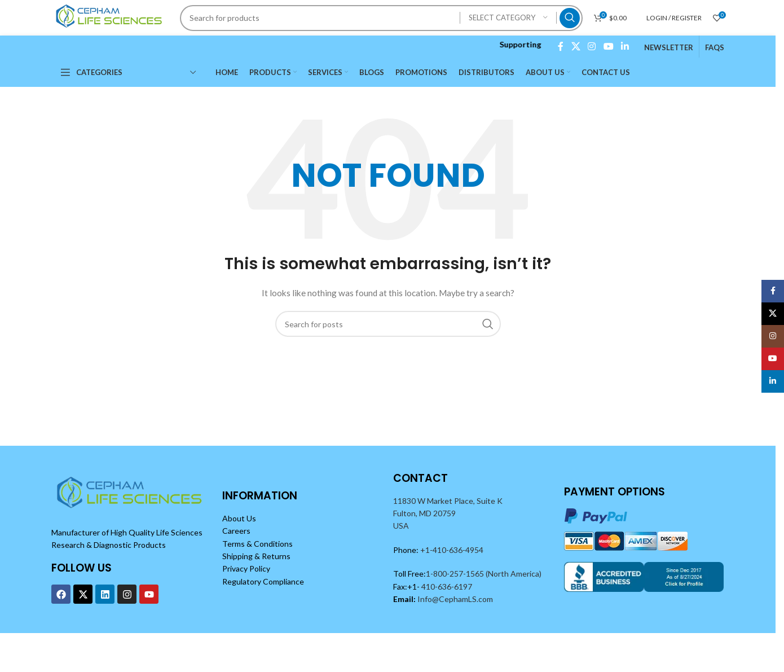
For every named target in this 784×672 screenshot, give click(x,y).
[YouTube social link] (608, 46)
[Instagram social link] (592, 46)
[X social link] (576, 46)
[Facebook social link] (561, 46)
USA (401, 526)
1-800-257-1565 (456, 574)
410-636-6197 (446, 587)
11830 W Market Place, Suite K (448, 501)
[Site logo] (111, 17)
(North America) (514, 574)
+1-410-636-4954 (452, 550)
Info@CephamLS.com (454, 599)
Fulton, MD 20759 (424, 513)
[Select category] (508, 18)
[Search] (381, 18)
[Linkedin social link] (625, 46)
